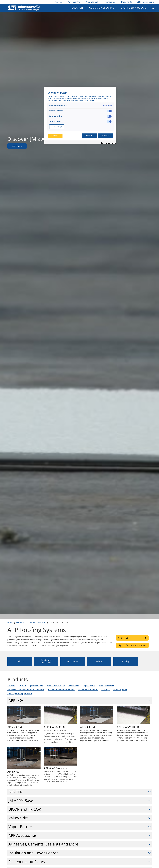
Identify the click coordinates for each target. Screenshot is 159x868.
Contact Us (110, 2)
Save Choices (55, 136)
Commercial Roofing (102, 8)
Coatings (106, 690)
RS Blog (125, 661)
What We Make (92, 2)
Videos (99, 661)
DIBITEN (23, 686)
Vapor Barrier (89, 686)
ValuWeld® (74, 686)
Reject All (89, 136)
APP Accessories (107, 686)
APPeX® (11, 686)
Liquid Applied (120, 690)
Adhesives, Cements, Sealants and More (26, 690)
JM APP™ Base (37, 686)
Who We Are (74, 2)
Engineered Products (133, 8)
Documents (126, 2)
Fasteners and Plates (88, 690)
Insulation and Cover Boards (61, 690)
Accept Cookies (105, 136)
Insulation (76, 8)
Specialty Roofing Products (20, 693)
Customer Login (146, 2)
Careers (59, 2)
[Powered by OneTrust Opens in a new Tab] (107, 142)
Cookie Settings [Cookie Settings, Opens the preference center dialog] (57, 127)
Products (20, 661)
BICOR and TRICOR (56, 686)
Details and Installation (46, 661)
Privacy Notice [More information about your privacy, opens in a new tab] (89, 100)
